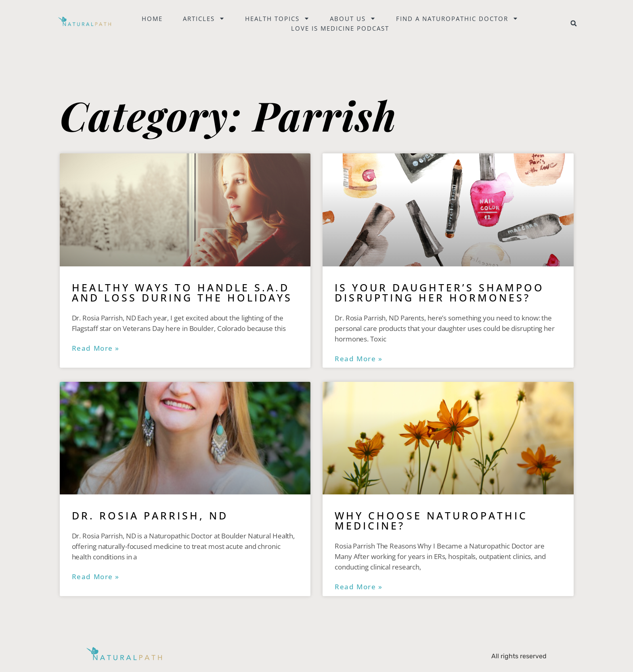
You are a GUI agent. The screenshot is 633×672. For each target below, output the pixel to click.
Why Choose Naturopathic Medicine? (431, 520)
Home (152, 19)
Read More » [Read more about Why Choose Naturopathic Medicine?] (359, 587)
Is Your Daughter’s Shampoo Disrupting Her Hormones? (439, 292)
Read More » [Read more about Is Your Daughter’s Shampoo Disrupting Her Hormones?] (359, 359)
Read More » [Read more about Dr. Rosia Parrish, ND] (96, 577)
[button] (574, 23)
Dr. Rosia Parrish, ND (150, 515)
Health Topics (277, 19)
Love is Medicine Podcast (340, 28)
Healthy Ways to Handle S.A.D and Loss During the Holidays (182, 292)
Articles (204, 19)
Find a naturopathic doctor (457, 19)
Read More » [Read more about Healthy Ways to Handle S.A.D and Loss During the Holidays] (96, 348)
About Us (353, 19)
